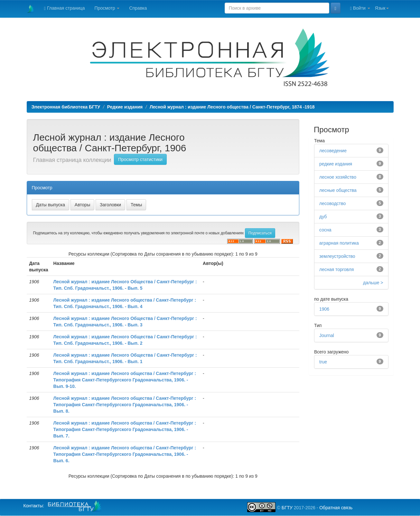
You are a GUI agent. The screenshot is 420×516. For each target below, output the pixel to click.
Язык (382, 8)
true (323, 362)
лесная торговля (336, 269)
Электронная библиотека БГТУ (66, 107)
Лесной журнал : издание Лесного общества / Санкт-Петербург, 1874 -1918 (232, 107)
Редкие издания (125, 107)
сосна (325, 230)
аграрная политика (339, 243)
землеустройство (337, 256)
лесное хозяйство (338, 177)
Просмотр (107, 8)
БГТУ (287, 508)
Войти (360, 8)
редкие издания (336, 164)
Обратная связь (336, 508)
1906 (324, 309)
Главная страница (65, 8)
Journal (327, 335)
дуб (323, 217)
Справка (138, 8)
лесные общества (338, 190)
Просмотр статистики (140, 159)
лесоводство (332, 203)
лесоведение (333, 151)
